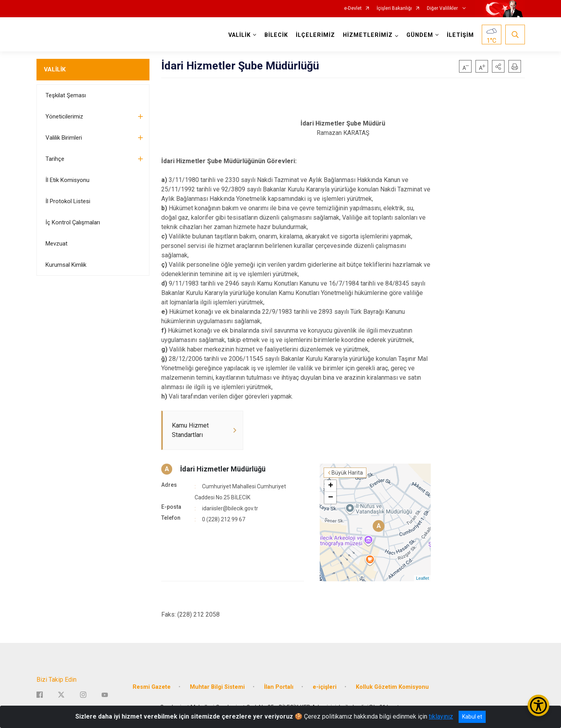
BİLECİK (276, 35)
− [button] (331, 498)
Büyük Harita (347, 473)
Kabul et (472, 717)
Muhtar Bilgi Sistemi (217, 687)
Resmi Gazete (152, 687)
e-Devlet (353, 8)
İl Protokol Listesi (68, 201)
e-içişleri (325, 687)
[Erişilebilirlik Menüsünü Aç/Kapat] (538, 705)
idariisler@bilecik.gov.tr (230, 508)
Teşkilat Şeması (66, 95)
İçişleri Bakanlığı (394, 8)
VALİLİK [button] (240, 35)
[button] (498, 66)
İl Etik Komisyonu (67, 180)
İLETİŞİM (460, 35)
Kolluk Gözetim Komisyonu (392, 687)
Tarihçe (55, 159)
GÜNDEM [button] (420, 35)
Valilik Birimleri (64, 138)
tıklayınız (441, 716)
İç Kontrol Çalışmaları (73, 222)
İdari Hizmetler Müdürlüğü (223, 469)
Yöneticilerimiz (64, 116)
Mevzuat (56, 244)
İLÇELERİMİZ (315, 35)
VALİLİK (55, 69)
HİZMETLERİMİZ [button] (368, 35)
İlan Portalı (279, 687)
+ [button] (331, 486)
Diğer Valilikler (443, 8)
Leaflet (422, 578)
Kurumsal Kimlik (66, 265)
